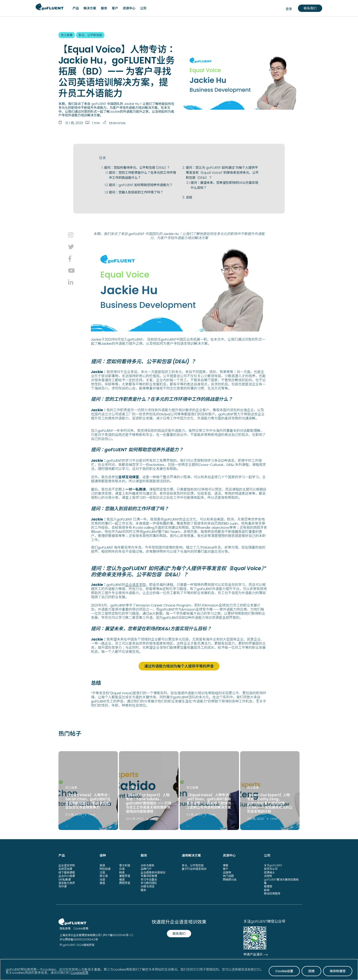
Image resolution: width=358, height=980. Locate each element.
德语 (102, 883)
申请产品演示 (253, 954)
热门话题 (228, 876)
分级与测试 (147, 886)
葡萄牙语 (125, 876)
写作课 (63, 886)
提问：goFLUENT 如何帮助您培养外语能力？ (141, 185)
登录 (289, 9)
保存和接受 (338, 971)
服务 (143, 890)
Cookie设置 (284, 971)
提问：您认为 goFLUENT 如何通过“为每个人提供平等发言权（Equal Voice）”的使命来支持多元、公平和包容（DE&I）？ (222, 173)
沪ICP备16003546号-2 (117, 935)
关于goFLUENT (273, 865)
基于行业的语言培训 (194, 869)
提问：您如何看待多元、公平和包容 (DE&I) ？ (137, 168)
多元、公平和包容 (193, 865)
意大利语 (125, 865)
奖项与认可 (271, 869)
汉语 (102, 872)
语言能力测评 (67, 883)
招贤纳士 (269, 872)
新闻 (267, 890)
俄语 (122, 879)
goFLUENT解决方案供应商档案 (281, 881)
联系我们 (310, 8)
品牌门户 (146, 869)
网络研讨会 (230, 879)
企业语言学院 (135, 585)
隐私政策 (65, 928)
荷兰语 (104, 876)
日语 (122, 869)
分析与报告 (147, 865)
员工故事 (71, 787)
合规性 (268, 876)
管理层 (268, 886)
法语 (102, 879)
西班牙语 (125, 883)
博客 (226, 865)
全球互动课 (65, 869)
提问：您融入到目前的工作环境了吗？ (136, 192)
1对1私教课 (65, 879)
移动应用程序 (272, 893)
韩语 (122, 872)
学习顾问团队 (149, 883)
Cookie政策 (79, 973)
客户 (226, 869)
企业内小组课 (67, 876)
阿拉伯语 (105, 869)
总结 (189, 197)
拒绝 (311, 971)
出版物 (227, 872)
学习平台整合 (149, 879)
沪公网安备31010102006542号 (79, 939)
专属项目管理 (149, 876)
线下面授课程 (67, 872)
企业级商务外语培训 (153, 872)
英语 (102, 865)
